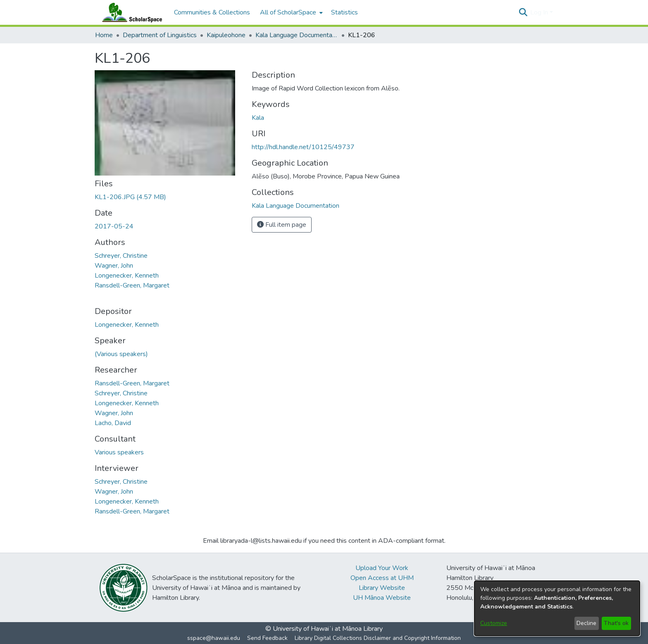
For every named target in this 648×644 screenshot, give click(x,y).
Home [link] (104, 35)
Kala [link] (258, 118)
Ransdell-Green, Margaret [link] (132, 285)
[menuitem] (291, 12)
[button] (523, 12)
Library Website (382, 588)
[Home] (130, 12)
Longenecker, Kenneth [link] (127, 276)
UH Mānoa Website (382, 598)
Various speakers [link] (119, 452)
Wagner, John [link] (114, 266)
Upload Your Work (382, 568)
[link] (130, 197)
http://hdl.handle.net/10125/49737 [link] (303, 147)
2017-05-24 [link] (114, 226)
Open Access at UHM (382, 578)
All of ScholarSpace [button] (288, 12)
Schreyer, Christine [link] (121, 256)
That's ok (616, 623)
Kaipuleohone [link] (226, 35)
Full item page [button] (282, 225)
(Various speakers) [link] (121, 354)
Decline (586, 623)
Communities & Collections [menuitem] (212, 12)
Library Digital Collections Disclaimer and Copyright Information (378, 638)
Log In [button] (540, 12)
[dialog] (557, 608)
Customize (494, 623)
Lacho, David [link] (113, 423)
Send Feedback (267, 638)
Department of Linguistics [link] (160, 35)
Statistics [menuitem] (344, 12)
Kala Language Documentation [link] (297, 35)
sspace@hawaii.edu (214, 638)
